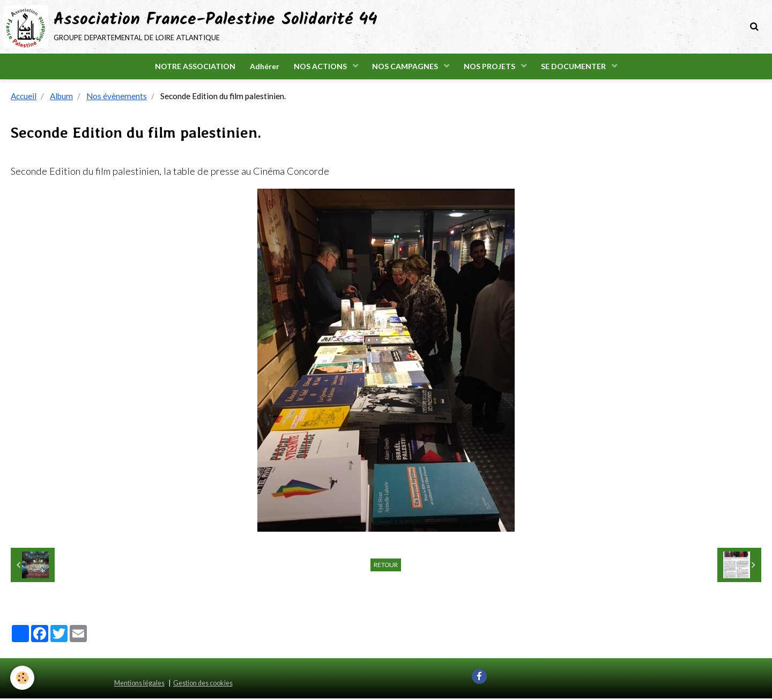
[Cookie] (23, 678)
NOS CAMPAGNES (407, 67)
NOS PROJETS (493, 67)
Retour (386, 566)
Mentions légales (139, 685)
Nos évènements (117, 98)
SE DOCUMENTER (578, 67)
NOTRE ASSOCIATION (191, 67)
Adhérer (262, 67)
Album (61, 98)
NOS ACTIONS (320, 67)
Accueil (24, 98)
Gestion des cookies (203, 685)
